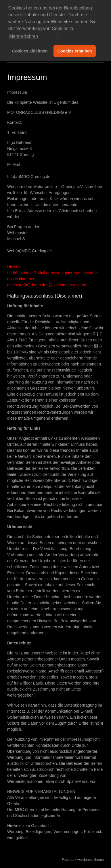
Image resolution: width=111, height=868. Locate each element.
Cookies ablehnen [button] (30, 51)
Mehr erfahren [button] (24, 36)
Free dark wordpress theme (83, 860)
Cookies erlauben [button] (75, 51)
